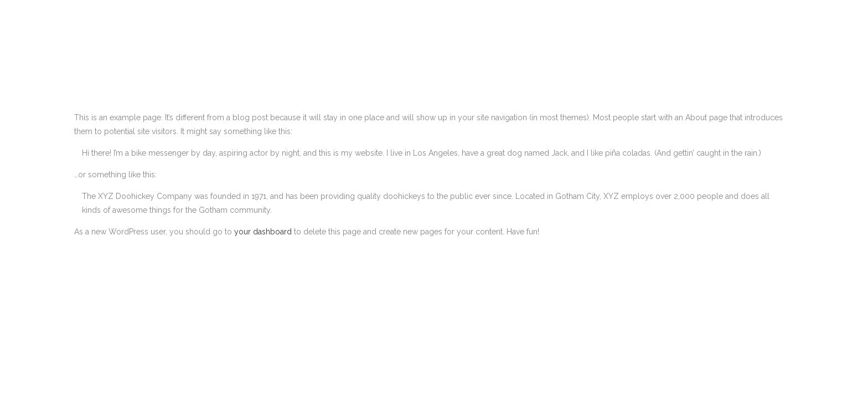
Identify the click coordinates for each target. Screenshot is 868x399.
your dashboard (263, 232)
